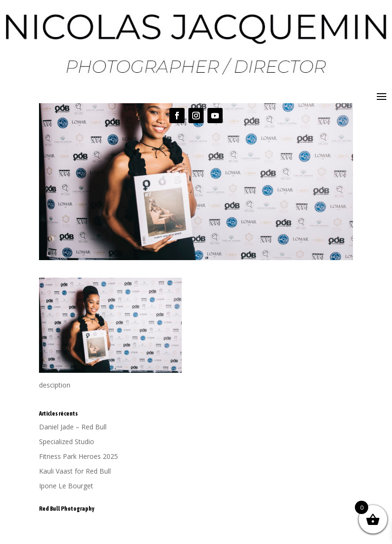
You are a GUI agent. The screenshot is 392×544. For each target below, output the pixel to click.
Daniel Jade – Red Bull (73, 427)
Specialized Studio (67, 442)
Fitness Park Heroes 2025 (78, 456)
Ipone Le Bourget (66, 486)
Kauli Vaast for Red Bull (75, 471)
